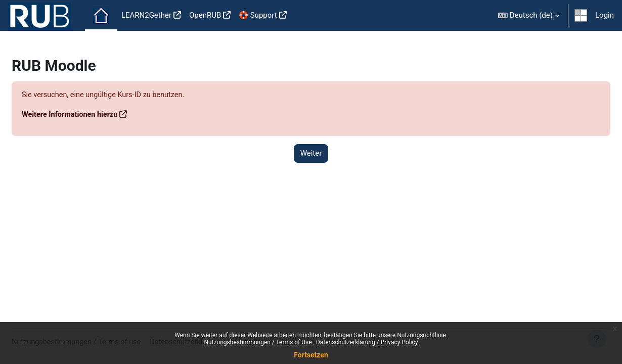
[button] (529, 15)
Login (605, 15)
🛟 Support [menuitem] (258, 15)
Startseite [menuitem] (101, 16)
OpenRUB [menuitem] (205, 15)
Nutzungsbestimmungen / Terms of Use (258, 342)
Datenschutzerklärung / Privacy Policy (367, 342)
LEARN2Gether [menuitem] (146, 15)
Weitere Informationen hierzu (96, 115)
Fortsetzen (311, 355)
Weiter (311, 154)
